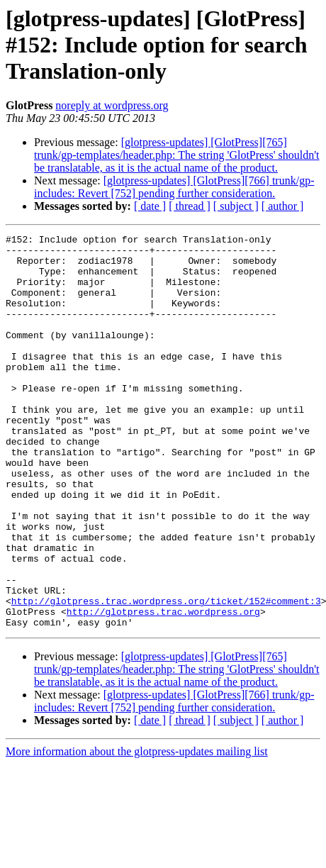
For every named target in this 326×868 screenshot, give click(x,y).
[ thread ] (190, 206)
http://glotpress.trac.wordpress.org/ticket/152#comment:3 (166, 675)
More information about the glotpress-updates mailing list (137, 830)
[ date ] (150, 206)
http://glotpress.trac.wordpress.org (163, 688)
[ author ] (283, 206)
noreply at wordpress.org (112, 105)
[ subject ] (236, 206)
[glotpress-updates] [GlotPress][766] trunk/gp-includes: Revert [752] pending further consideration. (174, 187)
